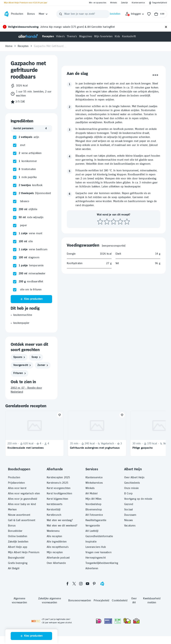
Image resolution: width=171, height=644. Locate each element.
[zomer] (43, 365)
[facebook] (67, 584)
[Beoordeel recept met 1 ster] (100, 323)
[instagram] (81, 584)
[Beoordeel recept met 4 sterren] (120, 323)
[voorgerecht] (22, 365)
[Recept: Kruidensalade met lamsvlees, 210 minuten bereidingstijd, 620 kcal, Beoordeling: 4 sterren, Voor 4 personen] (35, 434)
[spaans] (19, 357)
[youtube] (88, 584)
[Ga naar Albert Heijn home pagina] (7, 14)
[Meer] (43, 14)
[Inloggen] (135, 14)
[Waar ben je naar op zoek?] (83, 14)
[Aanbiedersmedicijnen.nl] (118, 621)
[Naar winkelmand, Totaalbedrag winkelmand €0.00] (159, 14)
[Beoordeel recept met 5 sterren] (127, 323)
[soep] (36, 357)
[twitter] (74, 584)
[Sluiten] (166, 27)
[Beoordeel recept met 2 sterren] (107, 323)
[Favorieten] (149, 14)
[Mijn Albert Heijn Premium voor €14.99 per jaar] (26, 3)
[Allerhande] (28, 37)
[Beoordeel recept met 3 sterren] (114, 323)
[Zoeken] (61, 14)
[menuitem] (48, 37)
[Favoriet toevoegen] (60, 415)
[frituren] (20, 373)
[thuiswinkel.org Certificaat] (127, 621)
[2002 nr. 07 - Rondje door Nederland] (31, 390)
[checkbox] (15, 137)
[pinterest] (94, 584)
